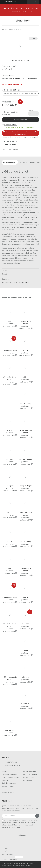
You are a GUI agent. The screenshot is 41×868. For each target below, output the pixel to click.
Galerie (33, 39)
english (5, 851)
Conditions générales (9, 774)
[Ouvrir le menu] (4, 21)
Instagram (20, 835)
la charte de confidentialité (12, 823)
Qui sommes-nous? (30, 771)
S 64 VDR (19, 29)
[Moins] (30, 114)
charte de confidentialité (24, 865)
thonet (11, 29)
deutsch (5, 848)
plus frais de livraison (18, 108)
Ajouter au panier (21, 120)
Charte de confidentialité (11, 777)
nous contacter (10, 144)
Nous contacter (29, 777)
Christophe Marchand (29, 78)
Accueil (4, 29)
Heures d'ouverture (30, 774)
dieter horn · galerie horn (23, 21)
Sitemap (5, 771)
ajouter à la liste (10, 125)
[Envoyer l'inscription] (37, 816)
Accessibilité (28, 780)
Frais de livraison (8, 786)
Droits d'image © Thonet (21, 61)
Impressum (6, 780)
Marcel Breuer (14, 78)
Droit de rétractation (9, 783)
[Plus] (37, 114)
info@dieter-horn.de (11, 766)
